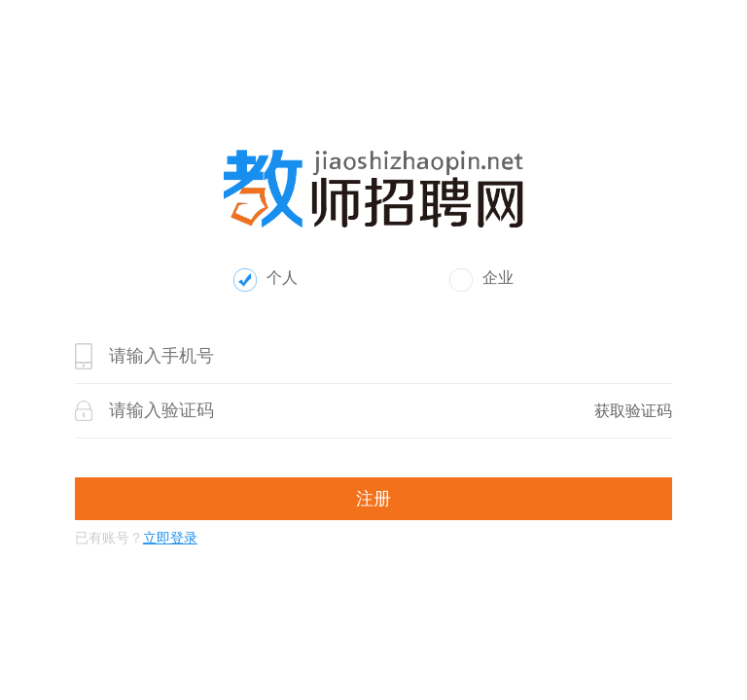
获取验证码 (633, 411)
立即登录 (170, 538)
